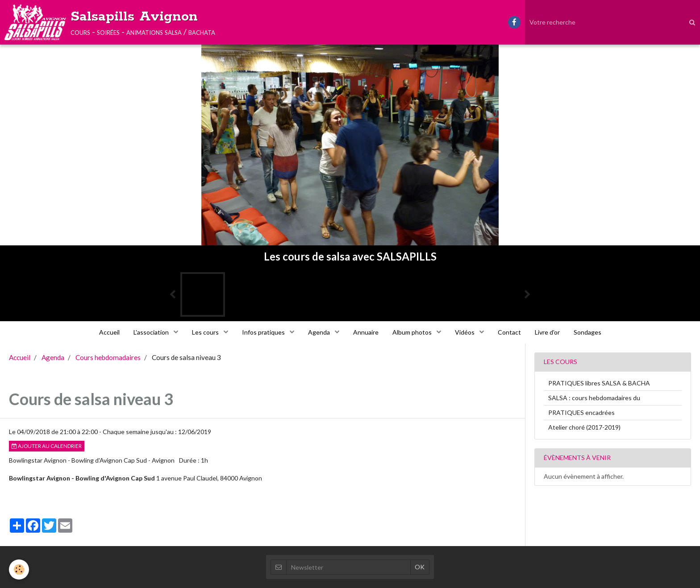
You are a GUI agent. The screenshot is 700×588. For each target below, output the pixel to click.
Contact (509, 332)
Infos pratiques (264, 332)
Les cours (206, 332)
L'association (152, 332)
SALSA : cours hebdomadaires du (594, 398)
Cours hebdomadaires (108, 357)
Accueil (109, 332)
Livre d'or (547, 332)
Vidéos (465, 332)
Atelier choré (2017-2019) (584, 427)
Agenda (320, 332)
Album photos (413, 332)
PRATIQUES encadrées (581, 412)
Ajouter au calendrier (47, 446)
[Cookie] (19, 569)
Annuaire (366, 332)
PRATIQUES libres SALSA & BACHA (599, 383)
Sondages (587, 332)
